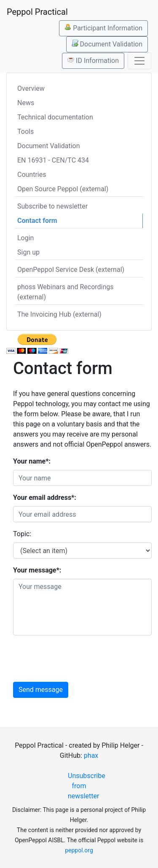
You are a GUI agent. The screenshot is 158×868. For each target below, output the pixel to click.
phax (91, 755)
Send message (41, 690)
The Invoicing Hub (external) (59, 314)
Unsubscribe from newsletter (82, 786)
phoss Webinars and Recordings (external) (66, 292)
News (26, 103)
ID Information (93, 60)
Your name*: (32, 461)
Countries (32, 175)
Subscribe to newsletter (52, 206)
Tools (25, 132)
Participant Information (103, 28)
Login (25, 238)
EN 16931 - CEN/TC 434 (53, 160)
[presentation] (77, 659)
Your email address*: (45, 498)
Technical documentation (55, 117)
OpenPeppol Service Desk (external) (71, 270)
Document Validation (107, 44)
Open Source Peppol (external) (63, 189)
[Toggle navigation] (139, 61)
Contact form (37, 221)
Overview (31, 88)
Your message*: (37, 570)
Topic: (22, 534)
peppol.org (79, 850)
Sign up (28, 252)
